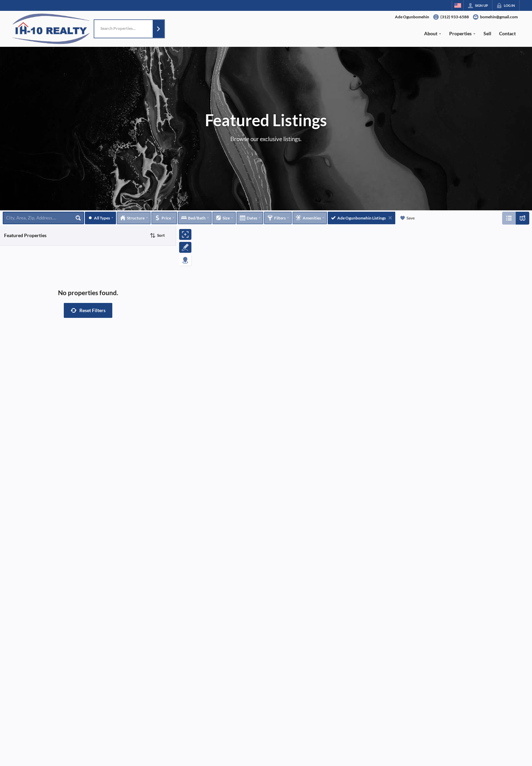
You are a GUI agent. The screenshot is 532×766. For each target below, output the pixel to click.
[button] (158, 29)
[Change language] (458, 5)
